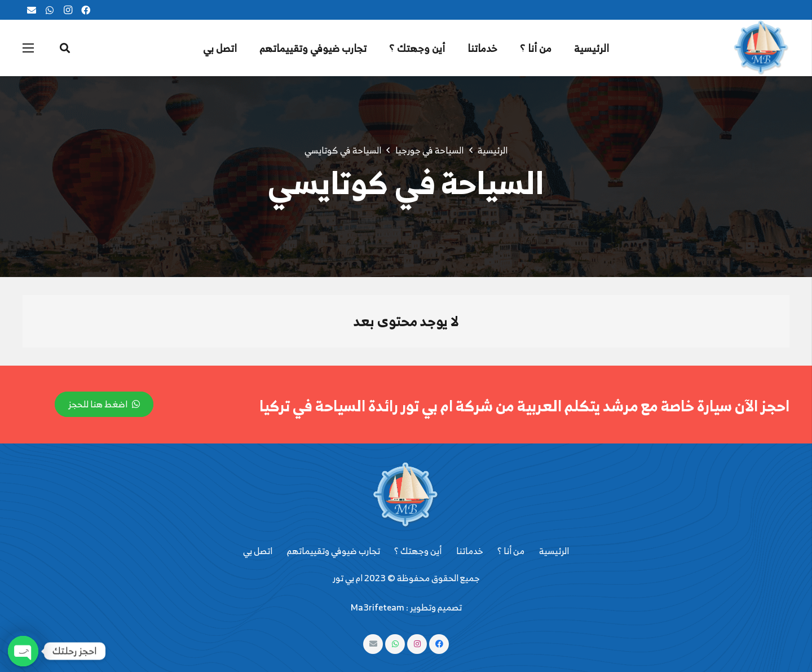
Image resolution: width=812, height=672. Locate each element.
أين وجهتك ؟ (418, 551)
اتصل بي (258, 551)
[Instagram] (68, 10)
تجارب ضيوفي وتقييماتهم (334, 551)
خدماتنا (470, 551)
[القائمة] (28, 48)
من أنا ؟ (511, 551)
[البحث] (65, 48)
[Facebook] (86, 10)
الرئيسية (554, 551)
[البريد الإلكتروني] (32, 10)
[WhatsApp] (50, 10)
